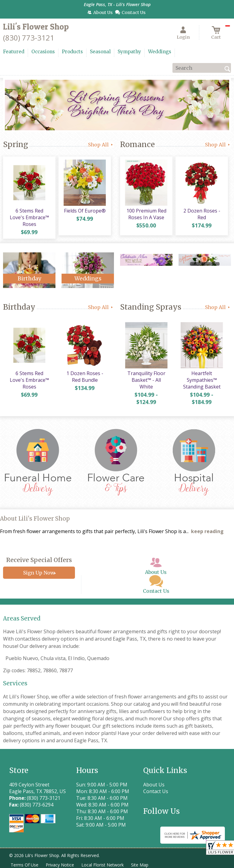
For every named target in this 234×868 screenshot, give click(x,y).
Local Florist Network (103, 865)
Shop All (101, 145)
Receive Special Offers (39, 560)
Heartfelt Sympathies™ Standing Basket (202, 380)
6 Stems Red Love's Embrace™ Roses (29, 217)
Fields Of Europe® (85, 211)
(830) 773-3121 (29, 38)
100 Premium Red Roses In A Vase (146, 214)
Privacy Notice (60, 865)
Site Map (140, 865)
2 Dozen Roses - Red (202, 214)
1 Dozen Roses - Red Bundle (85, 377)
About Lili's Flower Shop (35, 519)
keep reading (207, 531)
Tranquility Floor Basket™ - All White (146, 380)
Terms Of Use (25, 865)
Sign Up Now (39, 573)
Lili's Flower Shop (36, 27)
